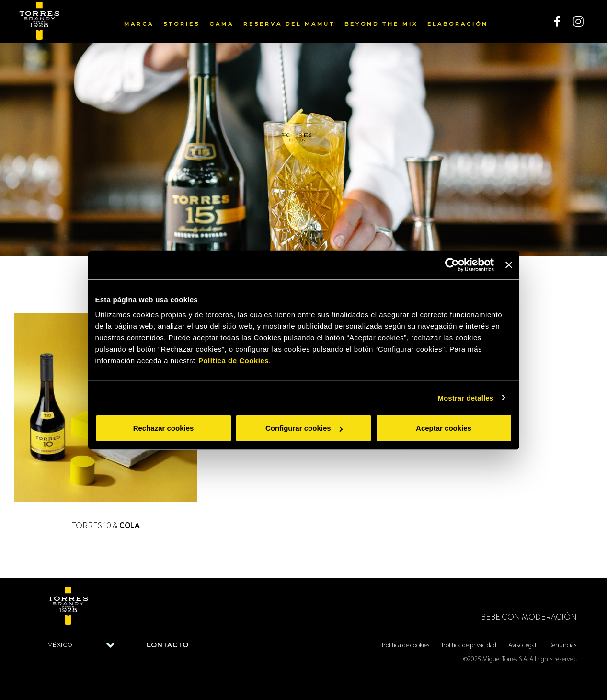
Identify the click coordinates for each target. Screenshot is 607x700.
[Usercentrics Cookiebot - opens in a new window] (452, 264)
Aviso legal (522, 646)
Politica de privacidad (469, 646)
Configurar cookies (304, 428)
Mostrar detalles (465, 397)
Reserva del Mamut (289, 24)
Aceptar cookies (444, 428)
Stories (182, 24)
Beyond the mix (381, 24)
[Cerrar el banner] (509, 264)
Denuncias (562, 646)
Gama (222, 24)
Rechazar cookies (164, 428)
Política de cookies (406, 646)
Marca (139, 24)
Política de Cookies (234, 361)
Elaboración (458, 24)
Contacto (167, 645)
